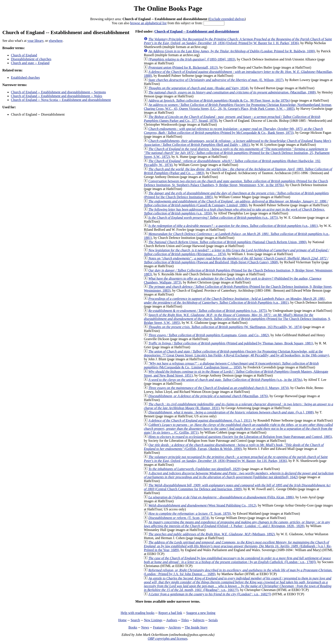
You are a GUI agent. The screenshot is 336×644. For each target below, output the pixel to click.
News (145, 627)
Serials (213, 620)
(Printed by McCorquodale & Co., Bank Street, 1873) (233, 131)
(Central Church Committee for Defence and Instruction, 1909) (237, 487)
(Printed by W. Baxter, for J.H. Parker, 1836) (236, 459)
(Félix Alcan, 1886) (221, 497)
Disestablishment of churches (31, 59)
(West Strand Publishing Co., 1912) (202, 505)
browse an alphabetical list (148, 23)
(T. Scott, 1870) (190, 514)
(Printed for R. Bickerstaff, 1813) (183, 67)
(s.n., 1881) (233, 226)
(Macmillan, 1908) (232, 92)
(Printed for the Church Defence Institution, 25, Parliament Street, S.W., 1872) (237, 153)
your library (35, 41)
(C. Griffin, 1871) (238, 429)
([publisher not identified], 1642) (239, 475)
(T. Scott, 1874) (179, 518)
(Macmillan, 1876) (208, 396)
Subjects (199, 620)
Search (135, 620)
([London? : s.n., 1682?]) (210, 594)
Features (159, 627)
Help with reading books (138, 613)
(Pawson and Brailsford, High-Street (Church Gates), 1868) (236, 260)
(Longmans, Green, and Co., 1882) (208, 335)
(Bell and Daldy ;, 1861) (237, 143)
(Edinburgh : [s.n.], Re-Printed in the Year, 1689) (238, 546)
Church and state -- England (30, 63)
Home (122, 620)
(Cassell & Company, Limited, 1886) (236, 203)
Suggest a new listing (201, 613)
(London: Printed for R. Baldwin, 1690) (232, 51)
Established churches (25, 78)
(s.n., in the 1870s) (225, 380)
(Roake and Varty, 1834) (198, 88)
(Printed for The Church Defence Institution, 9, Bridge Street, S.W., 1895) (237, 319)
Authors (172, 620)
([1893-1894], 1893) (192, 59)
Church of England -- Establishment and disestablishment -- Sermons (58, 92)
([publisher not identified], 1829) (194, 469)
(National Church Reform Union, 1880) (227, 242)
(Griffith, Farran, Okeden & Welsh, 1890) (234, 447)
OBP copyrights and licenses (167, 639)
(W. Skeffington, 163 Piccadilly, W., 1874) (225, 327)
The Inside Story (196, 627)
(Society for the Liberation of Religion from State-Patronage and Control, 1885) (240, 437)
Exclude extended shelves (227, 19)
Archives (175, 627)
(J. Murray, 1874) (218, 388)
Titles (185, 620)
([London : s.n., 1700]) (237, 560)
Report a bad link (170, 613)
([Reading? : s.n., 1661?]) (238, 584)
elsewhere (56, 41)
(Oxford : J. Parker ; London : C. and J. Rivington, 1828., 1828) (237, 524)
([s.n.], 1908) (231, 412)
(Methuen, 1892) (211, 534)
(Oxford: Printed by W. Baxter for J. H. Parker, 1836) (238, 41)
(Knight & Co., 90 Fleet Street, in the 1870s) (219, 100)
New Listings (153, 620)
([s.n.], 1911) (200, 420)
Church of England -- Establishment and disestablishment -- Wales (57, 96)
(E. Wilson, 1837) (216, 80)
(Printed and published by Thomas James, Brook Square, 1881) (231, 343)
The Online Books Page (168, 8)
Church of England (24, 55)
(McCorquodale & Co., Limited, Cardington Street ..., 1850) (231, 365)
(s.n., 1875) (213, 218)
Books (133, 627)
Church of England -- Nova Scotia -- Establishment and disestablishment (61, 100)
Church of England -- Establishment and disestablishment (197, 31)
